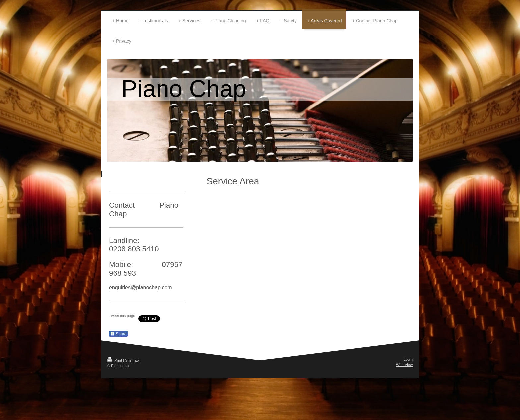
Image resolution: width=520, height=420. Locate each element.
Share (118, 334)
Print (115, 360)
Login (408, 359)
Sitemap (132, 360)
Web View (404, 365)
